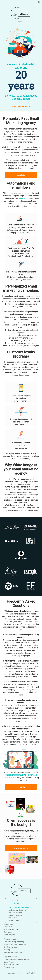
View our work (21, 848)
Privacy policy (23, 973)
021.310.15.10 (14, 901)
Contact (32, 973)
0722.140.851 (14, 903)
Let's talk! (21, 175)
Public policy (12, 973)
